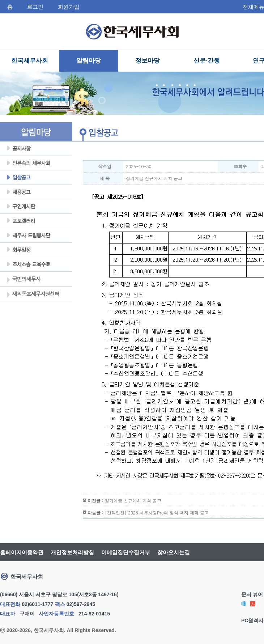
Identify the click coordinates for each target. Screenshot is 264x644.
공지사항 (36, 149)
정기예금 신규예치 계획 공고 (133, 501)
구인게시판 (36, 207)
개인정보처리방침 (72, 552)
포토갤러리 (36, 221)
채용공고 (36, 192)
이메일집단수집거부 (126, 552)
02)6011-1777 (37, 604)
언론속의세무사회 (36, 163)
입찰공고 (36, 178)
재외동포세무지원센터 (33, 295)
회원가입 (69, 7)
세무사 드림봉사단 (36, 236)
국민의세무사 (23, 280)
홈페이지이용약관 (22, 552)
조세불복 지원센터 (36, 264)
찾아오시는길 (174, 552)
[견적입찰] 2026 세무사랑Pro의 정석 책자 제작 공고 (157, 512)
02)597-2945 (81, 604)
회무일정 (36, 250)
